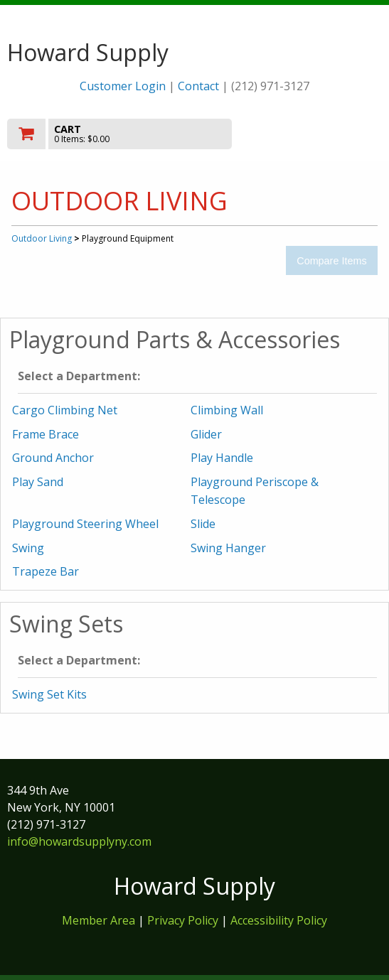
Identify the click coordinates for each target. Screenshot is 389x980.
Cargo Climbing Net (65, 410)
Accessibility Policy (279, 920)
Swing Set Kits (49, 694)
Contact (198, 86)
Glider (206, 434)
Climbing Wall (227, 410)
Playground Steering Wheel (85, 524)
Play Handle (222, 458)
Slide (203, 524)
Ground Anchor (53, 458)
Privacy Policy (184, 920)
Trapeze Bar (46, 571)
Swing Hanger (228, 548)
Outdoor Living (42, 238)
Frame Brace (46, 434)
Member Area (98, 920)
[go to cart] (138, 134)
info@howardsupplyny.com (79, 841)
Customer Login (123, 86)
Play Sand (38, 482)
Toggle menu (326, 133)
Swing (28, 548)
